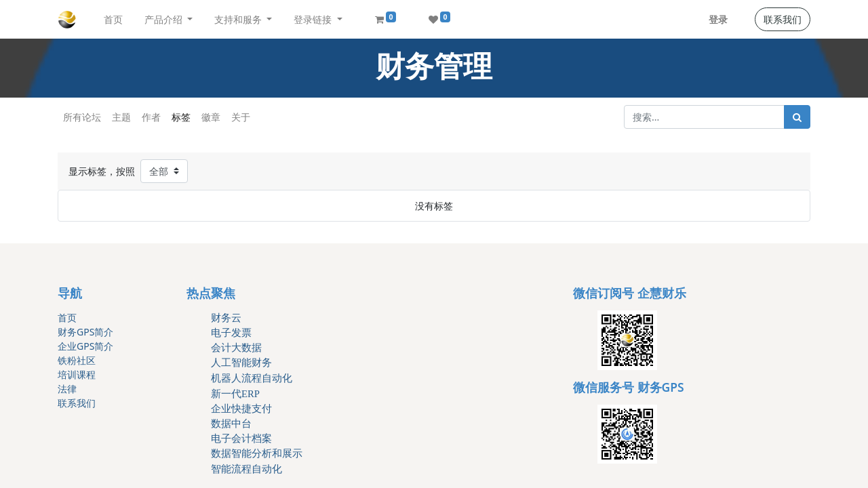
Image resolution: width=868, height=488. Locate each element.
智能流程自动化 (246, 469)
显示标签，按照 (102, 171)
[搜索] (797, 117)
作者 (151, 117)
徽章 (211, 117)
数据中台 (231, 424)
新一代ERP (235, 394)
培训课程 (77, 374)
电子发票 (231, 333)
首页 (67, 318)
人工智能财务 (241, 363)
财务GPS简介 (85, 332)
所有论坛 (82, 117)
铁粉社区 (77, 360)
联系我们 (783, 19)
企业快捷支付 (241, 409)
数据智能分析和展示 (257, 453)
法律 (67, 389)
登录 (718, 19)
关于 (241, 117)
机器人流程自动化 (252, 378)
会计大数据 (236, 348)
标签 (181, 117)
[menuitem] (113, 19)
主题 (121, 117)
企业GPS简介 (85, 346)
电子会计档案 (241, 439)
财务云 (226, 318)
